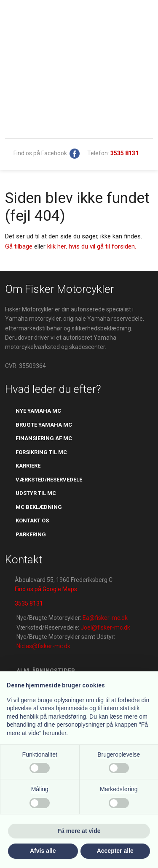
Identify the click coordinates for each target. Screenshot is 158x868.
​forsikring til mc (41, 452)
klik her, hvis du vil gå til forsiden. (92, 246)
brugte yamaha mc (44, 425)
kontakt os (32, 521)
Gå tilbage (19, 246)
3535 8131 (29, 603)
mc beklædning (39, 507)
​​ (125, 153)
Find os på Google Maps (46, 589)
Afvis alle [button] (43, 851)
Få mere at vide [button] (79, 831)
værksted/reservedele (49, 480)
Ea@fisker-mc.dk (105, 618)
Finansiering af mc (44, 438)
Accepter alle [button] (115, 851)
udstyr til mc (36, 493)
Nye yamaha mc (38, 411)
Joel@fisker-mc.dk (105, 627)
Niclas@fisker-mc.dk (43, 646)
